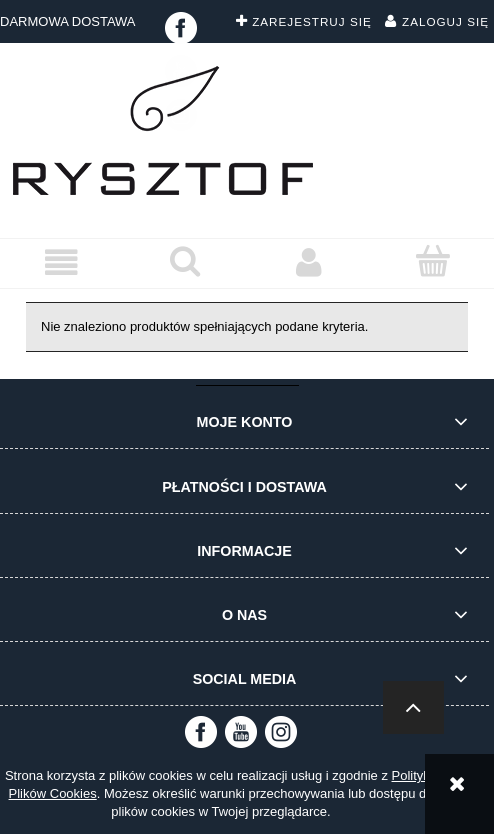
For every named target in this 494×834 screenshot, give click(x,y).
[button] (62, 262)
